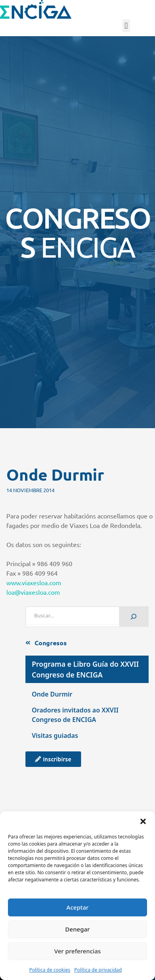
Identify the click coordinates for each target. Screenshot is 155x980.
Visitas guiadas (55, 735)
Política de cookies (50, 970)
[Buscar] (134, 617)
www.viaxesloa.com (34, 582)
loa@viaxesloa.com (33, 592)
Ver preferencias (77, 951)
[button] (143, 821)
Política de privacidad (98, 970)
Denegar (77, 929)
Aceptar (77, 907)
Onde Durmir (52, 694)
